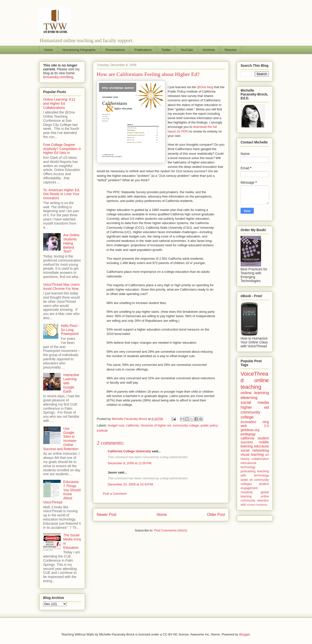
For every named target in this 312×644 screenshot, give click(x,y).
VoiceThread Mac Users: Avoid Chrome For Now (62, 287)
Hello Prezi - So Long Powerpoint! (70, 330)
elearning (249, 398)
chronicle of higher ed (156, 425)
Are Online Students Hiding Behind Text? (71, 243)
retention (263, 501)
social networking (255, 450)
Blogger (244, 634)
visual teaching (252, 455)
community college (186, 425)
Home (49, 50)
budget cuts (116, 425)
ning (266, 422)
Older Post (216, 515)
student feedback (257, 505)
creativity (247, 492)
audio (244, 480)
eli (251, 480)
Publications (143, 50)
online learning (255, 393)
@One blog (205, 87)
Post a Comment (115, 494)
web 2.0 (255, 426)
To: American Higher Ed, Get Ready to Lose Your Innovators (62, 194)
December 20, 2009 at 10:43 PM (130, 484)
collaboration (260, 459)
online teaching (255, 384)
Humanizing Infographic (79, 50)
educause (261, 446)
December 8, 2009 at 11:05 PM (130, 463)
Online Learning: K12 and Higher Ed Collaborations (59, 104)
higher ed (255, 407)
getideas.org (250, 430)
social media (255, 402)
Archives (209, 50)
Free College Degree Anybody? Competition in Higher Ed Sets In (62, 149)
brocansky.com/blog (58, 77)
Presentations (115, 50)
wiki (243, 505)
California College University (129, 451)
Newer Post (107, 515)
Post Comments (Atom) (171, 530)
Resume (231, 50)
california (132, 425)
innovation (248, 422)
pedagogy (248, 434)
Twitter (166, 50)
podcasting (248, 471)
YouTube (187, 50)
